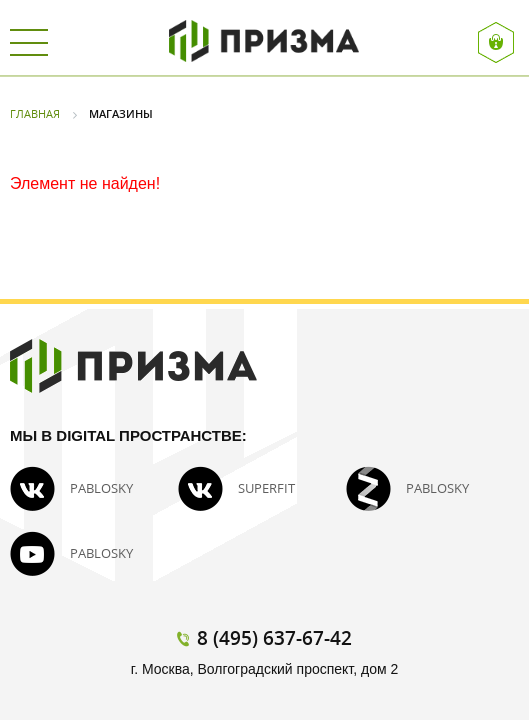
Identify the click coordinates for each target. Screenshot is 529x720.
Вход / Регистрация (496, 42)
